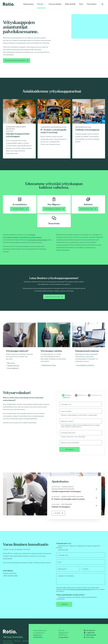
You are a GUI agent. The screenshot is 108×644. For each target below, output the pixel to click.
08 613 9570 (38, 634)
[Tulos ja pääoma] (63, 390)
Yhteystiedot (92, 4)
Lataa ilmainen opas (53, 291)
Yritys (81, 4)
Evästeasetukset (8, 639)
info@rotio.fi (37, 631)
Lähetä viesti (62, 545)
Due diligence (54, 199)
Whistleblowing (27, 637)
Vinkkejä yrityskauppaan (87, 124)
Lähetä (68, 600)
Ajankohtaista (28, 4)
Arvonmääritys (20, 199)
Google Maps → (64, 634)
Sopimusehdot (7, 637)
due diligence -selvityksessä (31, 231)
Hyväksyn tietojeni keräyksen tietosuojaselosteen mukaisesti (77, 594)
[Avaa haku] (102, 4)
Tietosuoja (17, 637)
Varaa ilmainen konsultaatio (16, 57)
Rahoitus (88, 199)
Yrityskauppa (10, 123)
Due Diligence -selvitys (53, 203)
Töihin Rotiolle (70, 4)
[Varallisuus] (76, 390)
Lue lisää (57, 508)
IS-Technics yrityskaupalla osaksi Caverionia (68, 494)
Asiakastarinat (21, 121)
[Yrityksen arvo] (89, 390)
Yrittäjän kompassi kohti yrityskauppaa (66, 487)
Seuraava (69, 444)
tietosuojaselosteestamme (81, 585)
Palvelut (40, 4)
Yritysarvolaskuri (55, 4)
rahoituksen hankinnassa (37, 234)
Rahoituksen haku (87, 203)
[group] (81, 391)
